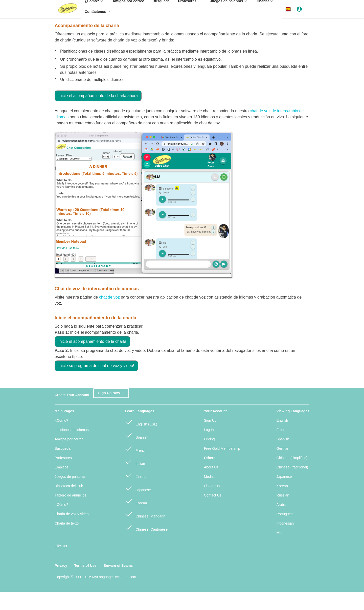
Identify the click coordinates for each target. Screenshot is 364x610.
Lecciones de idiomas (72, 430)
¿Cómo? (61, 420)
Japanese (138, 488)
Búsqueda (63, 448)
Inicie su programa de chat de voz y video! (96, 366)
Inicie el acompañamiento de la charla (92, 341)
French (136, 448)
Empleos (61, 467)
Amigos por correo (69, 439)
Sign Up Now (111, 394)
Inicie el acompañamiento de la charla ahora (98, 96)
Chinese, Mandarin (145, 514)
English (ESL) (141, 422)
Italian (135, 461)
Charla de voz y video (72, 514)
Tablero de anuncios (70, 495)
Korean (136, 501)
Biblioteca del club (69, 486)
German (136, 475)
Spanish (136, 435)
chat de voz (109, 297)
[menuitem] (98, 14)
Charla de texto (67, 523)
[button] (289, 9)
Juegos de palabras (70, 477)
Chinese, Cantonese (146, 527)
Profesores (63, 458)
